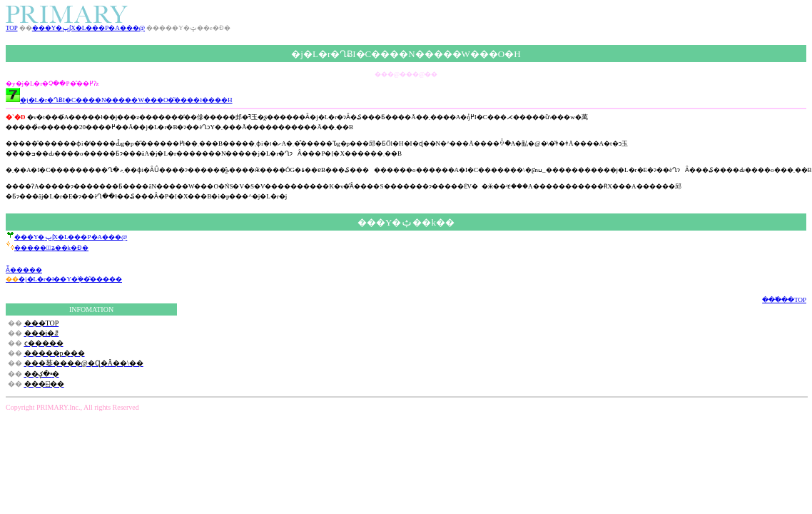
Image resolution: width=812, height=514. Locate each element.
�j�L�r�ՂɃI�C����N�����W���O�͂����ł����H (119, 100)
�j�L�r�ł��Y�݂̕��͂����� (64, 279)
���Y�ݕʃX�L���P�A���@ (88, 28)
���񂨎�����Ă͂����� (24, 270)
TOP (12, 28)
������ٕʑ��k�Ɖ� (47, 248)
